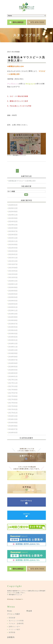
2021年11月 (13, 258)
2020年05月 (13, 294)
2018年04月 (13, 370)
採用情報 (12, 632)
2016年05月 (13, 433)
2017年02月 (13, 409)
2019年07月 (13, 324)
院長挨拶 (12, 618)
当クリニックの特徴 (16, 621)
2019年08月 (13, 320)
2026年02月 (13, 205)
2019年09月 (13, 317)
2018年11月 (13, 347)
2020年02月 (13, 304)
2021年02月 (13, 278)
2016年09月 (13, 423)
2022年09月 (13, 245)
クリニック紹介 (14, 614)
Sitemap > (11, 599)
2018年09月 (13, 353)
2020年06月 (13, 291)
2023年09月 (13, 228)
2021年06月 (13, 268)
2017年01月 (13, 413)
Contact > (19, 599)
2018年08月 (13, 357)
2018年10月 (13, 350)
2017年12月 (13, 380)
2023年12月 (13, 225)
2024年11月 (13, 215)
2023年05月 (13, 235)
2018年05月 (13, 367)
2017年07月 (13, 393)
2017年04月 (13, 403)
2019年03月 (13, 334)
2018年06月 (13, 363)
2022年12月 (13, 238)
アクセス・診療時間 (16, 624)
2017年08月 (13, 390)
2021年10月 (13, 261)
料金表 (29, 611)
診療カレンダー (15, 627)
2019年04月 (13, 330)
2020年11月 (13, 284)
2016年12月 (13, 416)
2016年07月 (13, 429)
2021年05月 (13, 271)
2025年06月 (13, 212)
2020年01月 (13, 307)
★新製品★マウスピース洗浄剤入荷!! (22, 181)
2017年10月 (13, 386)
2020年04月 (13, 297)
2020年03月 (13, 301)
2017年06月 (13, 396)
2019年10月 (13, 314)
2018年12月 (13, 344)
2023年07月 (13, 231)
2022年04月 (13, 248)
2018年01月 (13, 376)
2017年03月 (13, 406)
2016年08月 (13, 426)
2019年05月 (13, 327)
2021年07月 (13, 264)
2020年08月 (13, 287)
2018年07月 (13, 360)
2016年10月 (13, 419)
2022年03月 (13, 251)
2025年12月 (13, 208)
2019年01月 (13, 340)
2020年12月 (13, 281)
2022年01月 (13, 255)
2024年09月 (13, 218)
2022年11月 (13, 241)
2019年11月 (13, 311)
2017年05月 (13, 400)
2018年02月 (13, 373)
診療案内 (11, 637)
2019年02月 (13, 337)
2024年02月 (13, 221)
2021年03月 (13, 274)
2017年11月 (13, 383)
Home (10, 611)
